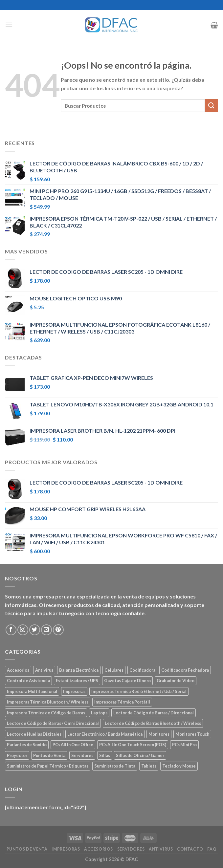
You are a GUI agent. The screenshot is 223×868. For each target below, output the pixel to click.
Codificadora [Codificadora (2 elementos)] (142, 670)
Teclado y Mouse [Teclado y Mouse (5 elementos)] (179, 766)
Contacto (190, 849)
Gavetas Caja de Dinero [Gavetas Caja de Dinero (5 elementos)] (127, 681)
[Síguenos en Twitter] (35, 630)
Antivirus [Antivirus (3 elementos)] (44, 670)
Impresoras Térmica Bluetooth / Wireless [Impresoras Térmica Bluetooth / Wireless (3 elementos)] (48, 702)
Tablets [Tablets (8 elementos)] (149, 766)
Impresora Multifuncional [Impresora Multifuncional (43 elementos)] (32, 691)
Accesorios (99, 849)
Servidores (131, 849)
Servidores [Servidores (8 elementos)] (82, 755)
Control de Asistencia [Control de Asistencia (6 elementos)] (28, 681)
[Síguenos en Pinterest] (58, 630)
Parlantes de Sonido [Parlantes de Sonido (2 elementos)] (27, 745)
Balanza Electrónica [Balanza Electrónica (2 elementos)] (79, 670)
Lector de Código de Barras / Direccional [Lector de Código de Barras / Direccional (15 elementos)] (154, 713)
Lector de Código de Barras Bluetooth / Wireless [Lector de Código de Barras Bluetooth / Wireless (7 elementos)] (153, 723)
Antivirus (161, 849)
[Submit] (212, 106)
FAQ (212, 849)
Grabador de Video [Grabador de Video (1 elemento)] (176, 681)
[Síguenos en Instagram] (23, 630)
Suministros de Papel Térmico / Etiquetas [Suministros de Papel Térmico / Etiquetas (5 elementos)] (48, 766)
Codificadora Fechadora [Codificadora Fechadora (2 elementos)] (185, 670)
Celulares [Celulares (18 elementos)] (114, 670)
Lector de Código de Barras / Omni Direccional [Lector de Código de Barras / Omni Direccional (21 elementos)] (53, 723)
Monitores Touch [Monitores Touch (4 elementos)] (192, 734)
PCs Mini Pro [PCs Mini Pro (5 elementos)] (184, 745)
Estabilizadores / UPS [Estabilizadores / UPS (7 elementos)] (77, 681)
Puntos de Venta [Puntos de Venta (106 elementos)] (49, 755)
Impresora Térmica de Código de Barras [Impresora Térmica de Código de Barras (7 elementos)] (46, 713)
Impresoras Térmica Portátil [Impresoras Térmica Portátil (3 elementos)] (122, 702)
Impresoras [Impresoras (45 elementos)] (74, 691)
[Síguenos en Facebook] (11, 630)
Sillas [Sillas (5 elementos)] (105, 755)
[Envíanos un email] (46, 630)
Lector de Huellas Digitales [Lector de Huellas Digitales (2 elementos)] (34, 734)
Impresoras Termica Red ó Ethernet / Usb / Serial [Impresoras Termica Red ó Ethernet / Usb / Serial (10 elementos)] (139, 691)
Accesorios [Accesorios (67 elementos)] (18, 670)
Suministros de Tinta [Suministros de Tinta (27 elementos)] (115, 766)
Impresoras (66, 849)
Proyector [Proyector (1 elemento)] (17, 755)
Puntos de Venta (27, 849)
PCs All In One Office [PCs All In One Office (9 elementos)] (73, 745)
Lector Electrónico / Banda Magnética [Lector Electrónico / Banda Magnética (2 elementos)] (105, 734)
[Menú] (9, 25)
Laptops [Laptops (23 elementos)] (99, 713)
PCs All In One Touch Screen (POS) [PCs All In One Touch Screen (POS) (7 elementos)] (133, 745)
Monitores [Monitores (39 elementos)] (159, 734)
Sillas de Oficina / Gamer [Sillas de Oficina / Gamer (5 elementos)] (140, 755)
